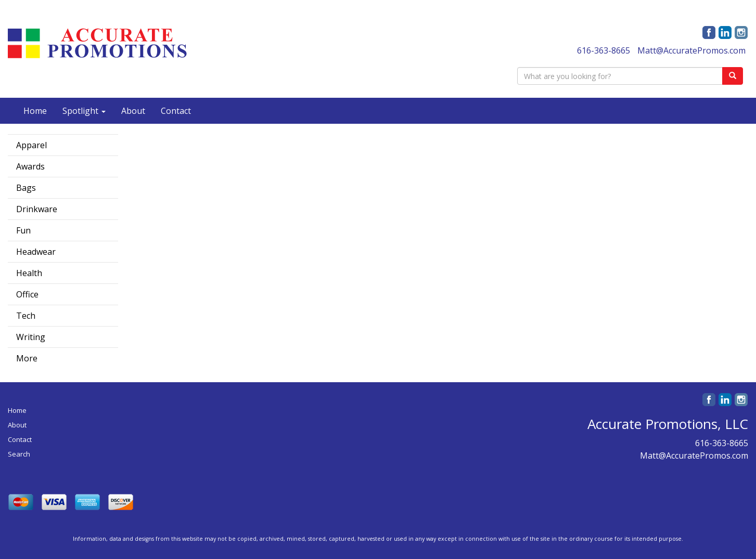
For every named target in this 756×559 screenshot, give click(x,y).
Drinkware (37, 209)
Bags (26, 188)
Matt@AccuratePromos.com (691, 50)
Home (35, 111)
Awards (30, 166)
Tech (26, 316)
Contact (176, 111)
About (133, 111)
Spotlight (84, 111)
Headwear (36, 252)
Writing (31, 337)
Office (27, 294)
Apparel (31, 145)
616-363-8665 (604, 50)
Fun (23, 230)
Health (29, 273)
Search (19, 454)
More (27, 358)
